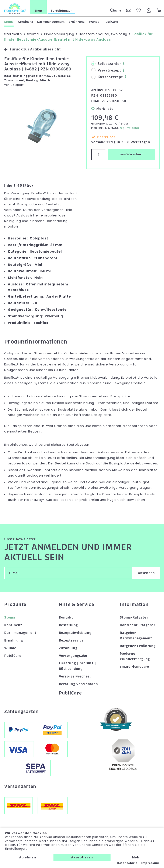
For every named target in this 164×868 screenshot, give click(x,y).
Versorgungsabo (73, 655)
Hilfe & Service (77, 604)
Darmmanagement (51, 21)
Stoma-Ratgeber (134, 617)
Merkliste (102, 108)
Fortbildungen (62, 10)
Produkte (15, 604)
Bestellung (69, 625)
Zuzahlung (68, 648)
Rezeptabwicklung (75, 632)
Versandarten (20, 786)
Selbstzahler (106, 64)
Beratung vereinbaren (78, 684)
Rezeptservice (71, 640)
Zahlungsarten (21, 711)
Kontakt (66, 617)
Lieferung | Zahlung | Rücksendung (77, 666)
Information (134, 604)
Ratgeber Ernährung (138, 646)
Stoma (9, 21)
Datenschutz (127, 863)
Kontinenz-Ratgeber (138, 625)
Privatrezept (106, 70)
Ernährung (77, 21)
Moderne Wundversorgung (135, 656)
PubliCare (111, 21)
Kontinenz (25, 21)
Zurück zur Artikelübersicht (32, 49)
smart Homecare (135, 666)
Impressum (150, 863)
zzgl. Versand (129, 128)
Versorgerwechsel (75, 676)
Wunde (94, 21)
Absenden (146, 573)
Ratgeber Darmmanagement (136, 635)
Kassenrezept (107, 77)
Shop (38, 10)
